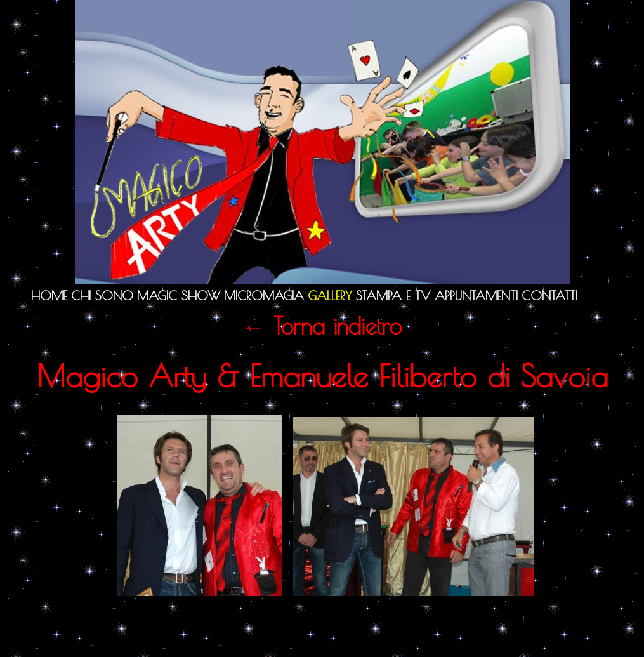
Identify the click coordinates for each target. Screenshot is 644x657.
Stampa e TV (393, 295)
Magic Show (179, 295)
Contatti (549, 295)
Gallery (330, 295)
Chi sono (102, 295)
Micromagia (264, 295)
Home (49, 295)
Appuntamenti (476, 295)
